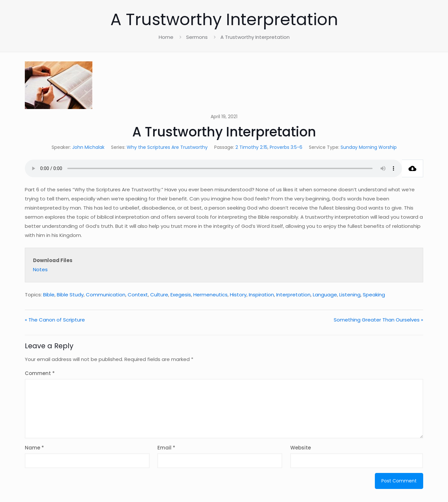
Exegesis (181, 295)
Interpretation (293, 295)
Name (34, 448)
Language (325, 295)
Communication (106, 295)
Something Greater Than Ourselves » (378, 320)
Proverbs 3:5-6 (286, 147)
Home (166, 37)
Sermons (197, 37)
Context (138, 295)
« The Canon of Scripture (55, 320)
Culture (159, 295)
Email (166, 448)
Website (301, 448)
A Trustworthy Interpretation (255, 37)
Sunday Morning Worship (369, 147)
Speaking (374, 295)
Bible (49, 295)
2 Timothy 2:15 (251, 147)
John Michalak (88, 147)
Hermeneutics (210, 295)
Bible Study (70, 295)
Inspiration (261, 295)
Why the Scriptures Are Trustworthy (167, 147)
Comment (40, 373)
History (238, 295)
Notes (40, 269)
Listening (350, 295)
